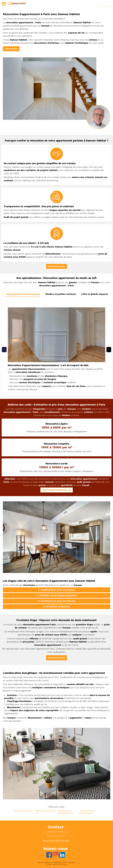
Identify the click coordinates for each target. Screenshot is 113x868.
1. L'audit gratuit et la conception (57, 590)
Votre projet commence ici (57, 490)
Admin (65, 862)
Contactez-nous (57, 266)
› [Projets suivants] (109, 350)
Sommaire (72, 862)
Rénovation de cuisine (23, 811)
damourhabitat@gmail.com (56, 840)
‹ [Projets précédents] (4, 350)
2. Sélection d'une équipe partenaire (57, 595)
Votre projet (11, 49)
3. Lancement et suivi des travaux (57, 601)
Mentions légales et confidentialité (50, 862)
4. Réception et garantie (57, 607)
